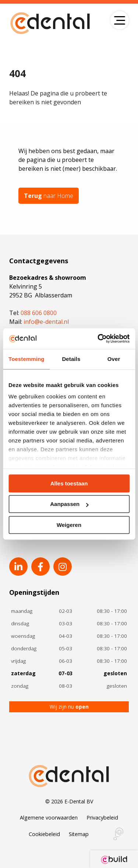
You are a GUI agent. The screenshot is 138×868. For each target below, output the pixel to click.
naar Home (49, 196)
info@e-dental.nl (46, 322)
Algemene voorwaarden (49, 818)
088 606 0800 (39, 313)
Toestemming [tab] (26, 359)
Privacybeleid (102, 818)
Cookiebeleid (44, 834)
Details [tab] (71, 359)
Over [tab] (114, 359)
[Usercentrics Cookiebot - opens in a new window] (98, 339)
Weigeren (69, 525)
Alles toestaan (69, 483)
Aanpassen (69, 504)
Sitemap (79, 834)
